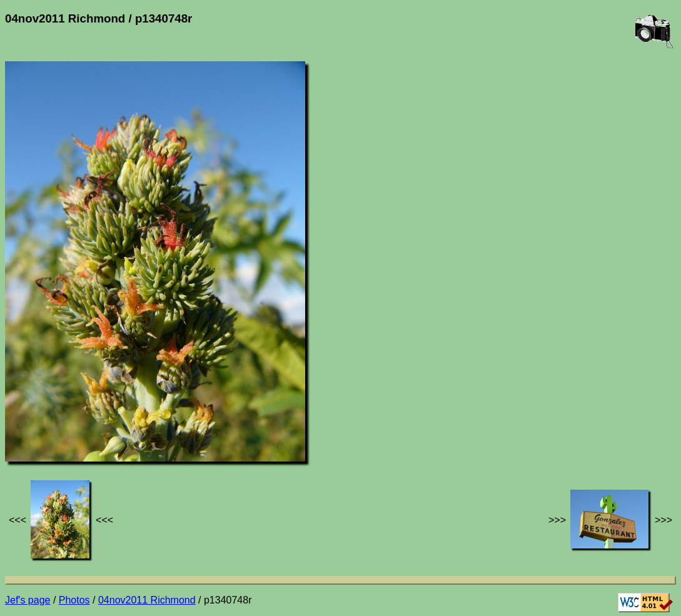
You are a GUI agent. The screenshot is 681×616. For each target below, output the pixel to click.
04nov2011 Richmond (147, 600)
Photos (74, 600)
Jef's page (28, 600)
